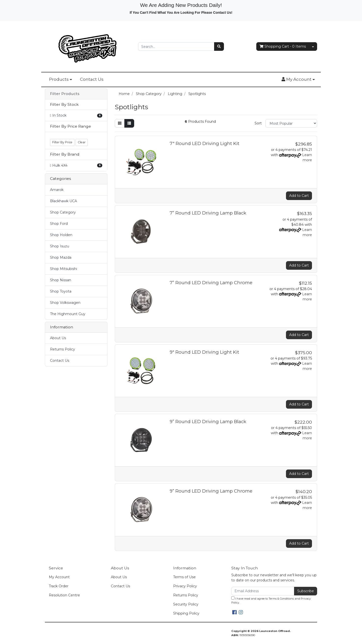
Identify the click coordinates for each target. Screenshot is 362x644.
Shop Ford (59, 224)
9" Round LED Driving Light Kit (204, 352)
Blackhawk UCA (64, 201)
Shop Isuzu (60, 246)
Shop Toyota (61, 291)
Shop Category (63, 212)
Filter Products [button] (65, 94)
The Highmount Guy (68, 314)
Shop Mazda (61, 257)
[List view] (129, 123)
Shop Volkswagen (65, 303)
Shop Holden (61, 235)
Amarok (57, 190)
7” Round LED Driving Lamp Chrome (211, 283)
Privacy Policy (185, 586)
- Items (283, 47)
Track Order (59, 586)
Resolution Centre (64, 595)
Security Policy (186, 604)
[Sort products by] (291, 123)
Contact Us (92, 79)
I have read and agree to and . (271, 600)
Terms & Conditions (281, 599)
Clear (82, 142)
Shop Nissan (61, 280)
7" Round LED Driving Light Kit (205, 143)
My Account (59, 577)
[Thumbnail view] (120, 123)
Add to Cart (299, 196)
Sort (258, 123)
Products (59, 79)
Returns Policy (63, 349)
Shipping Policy (186, 613)
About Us (58, 338)
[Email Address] (263, 591)
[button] (298, 80)
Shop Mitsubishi (64, 269)
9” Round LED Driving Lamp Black (208, 422)
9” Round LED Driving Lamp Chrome (211, 491)
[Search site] (219, 47)
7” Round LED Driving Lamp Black (208, 213)
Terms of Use (184, 577)
